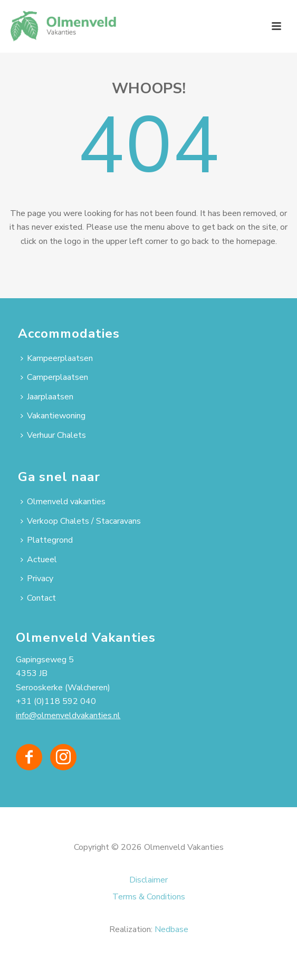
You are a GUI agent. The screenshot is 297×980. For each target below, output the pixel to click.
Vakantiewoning (53, 416)
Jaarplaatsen (47, 397)
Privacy (37, 579)
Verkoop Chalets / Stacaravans (81, 521)
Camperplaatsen (54, 377)
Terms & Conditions (149, 897)
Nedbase (171, 929)
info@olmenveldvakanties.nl (68, 716)
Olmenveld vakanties (63, 502)
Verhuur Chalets (53, 435)
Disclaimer (148, 880)
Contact (38, 598)
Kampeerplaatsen (57, 358)
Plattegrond (47, 540)
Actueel (39, 560)
